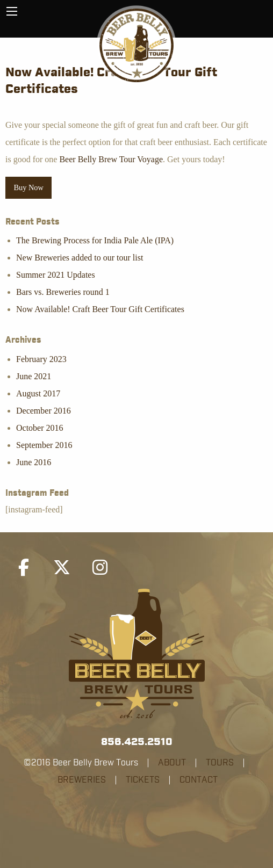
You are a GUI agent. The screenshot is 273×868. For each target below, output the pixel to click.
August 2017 (38, 393)
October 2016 (40, 428)
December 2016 (44, 411)
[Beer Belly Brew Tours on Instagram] (100, 568)
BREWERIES (82, 780)
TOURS (220, 763)
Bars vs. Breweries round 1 (63, 292)
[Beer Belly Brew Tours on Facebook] (24, 568)
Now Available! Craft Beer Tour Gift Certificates (100, 309)
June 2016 (34, 462)
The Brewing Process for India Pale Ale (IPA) (95, 240)
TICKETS (143, 780)
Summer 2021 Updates (56, 275)
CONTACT (199, 780)
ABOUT (172, 763)
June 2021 (34, 376)
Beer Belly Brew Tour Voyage (111, 159)
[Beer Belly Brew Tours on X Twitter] (62, 568)
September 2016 (44, 445)
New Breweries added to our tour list (80, 258)
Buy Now (28, 187)
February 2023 (41, 359)
